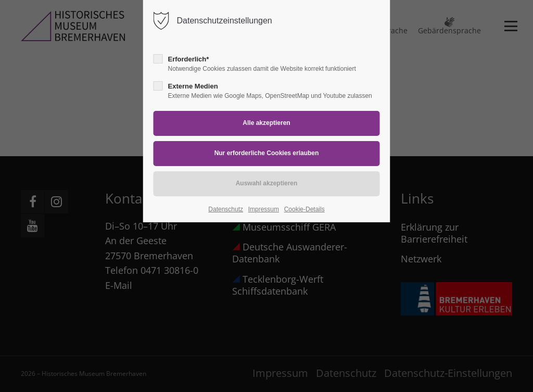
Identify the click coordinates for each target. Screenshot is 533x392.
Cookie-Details (304, 209)
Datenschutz (226, 209)
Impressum (264, 209)
